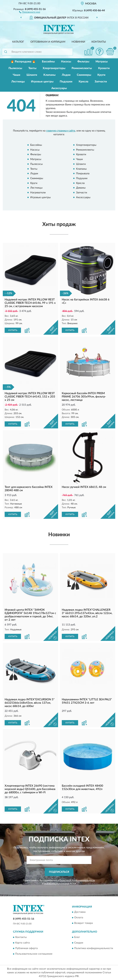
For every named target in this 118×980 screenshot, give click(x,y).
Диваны (81, 188)
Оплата (79, 918)
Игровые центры (42, 82)
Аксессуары (59, 88)
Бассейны (48, 62)
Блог (77, 937)
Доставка (80, 912)
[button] (30, 12)
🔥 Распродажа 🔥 (23, 62)
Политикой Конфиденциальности (77, 880)
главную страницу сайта (61, 131)
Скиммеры (84, 75)
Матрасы (102, 62)
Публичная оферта (26, 948)
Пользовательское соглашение (34, 954)
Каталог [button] (18, 42)
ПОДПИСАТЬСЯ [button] (59, 872)
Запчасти (101, 82)
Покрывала (83, 174)
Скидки (79, 943)
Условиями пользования (57, 884)
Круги (101, 75)
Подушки (66, 82)
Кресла (83, 82)
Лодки (66, 75)
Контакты (99, 42)
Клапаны (49, 75)
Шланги (32, 75)
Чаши (17, 75)
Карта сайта (22, 943)
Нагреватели (38, 193)
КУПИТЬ (13, 330)
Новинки (78, 42)
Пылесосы (15, 68)
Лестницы (18, 82)
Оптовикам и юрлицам (48, 42)
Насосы (66, 62)
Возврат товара (83, 923)
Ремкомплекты (82, 68)
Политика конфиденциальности (94, 948)
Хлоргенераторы (54, 68)
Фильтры (83, 62)
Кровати (104, 68)
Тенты (32, 68)
